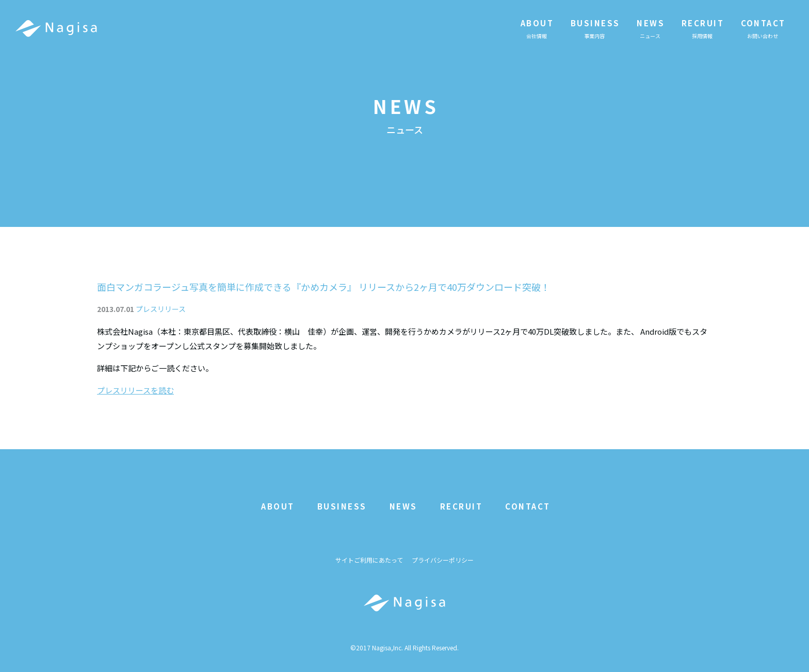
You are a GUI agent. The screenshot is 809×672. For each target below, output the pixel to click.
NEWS (403, 506)
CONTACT (528, 506)
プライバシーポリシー (443, 560)
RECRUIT (462, 506)
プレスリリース (161, 309)
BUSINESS (342, 506)
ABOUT (278, 506)
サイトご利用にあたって (369, 560)
